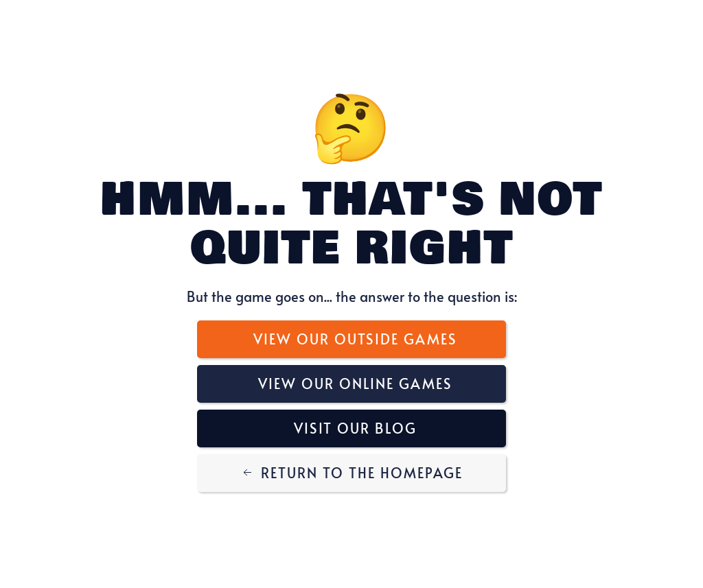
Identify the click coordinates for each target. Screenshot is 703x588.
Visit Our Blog (355, 428)
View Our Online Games (355, 384)
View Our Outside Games (355, 339)
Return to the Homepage (351, 473)
